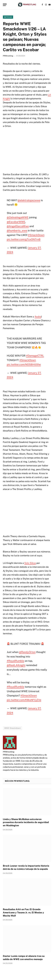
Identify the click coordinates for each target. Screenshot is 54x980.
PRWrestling (8, 56)
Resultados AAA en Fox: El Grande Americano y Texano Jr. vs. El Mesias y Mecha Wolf (23, 913)
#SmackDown (36, 235)
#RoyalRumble (15, 661)
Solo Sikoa (30, 563)
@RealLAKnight (16, 665)
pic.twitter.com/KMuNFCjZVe (24, 700)
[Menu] (5, 5)
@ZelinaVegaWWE (18, 217)
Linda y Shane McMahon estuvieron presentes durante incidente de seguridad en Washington (26, 822)
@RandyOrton (27, 652)
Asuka (38, 317)
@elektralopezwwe (29, 200)
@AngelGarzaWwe (18, 226)
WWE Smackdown (13, 728)
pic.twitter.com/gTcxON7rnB (24, 239)
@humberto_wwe (17, 230)
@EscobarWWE (16, 222)
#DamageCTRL (35, 356)
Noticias (8, 17)
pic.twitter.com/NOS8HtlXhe (24, 364)
